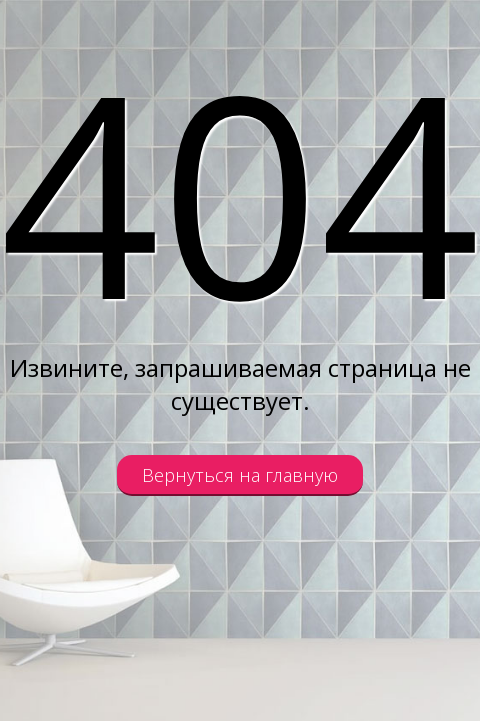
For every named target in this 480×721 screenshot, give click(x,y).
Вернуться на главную (240, 475)
